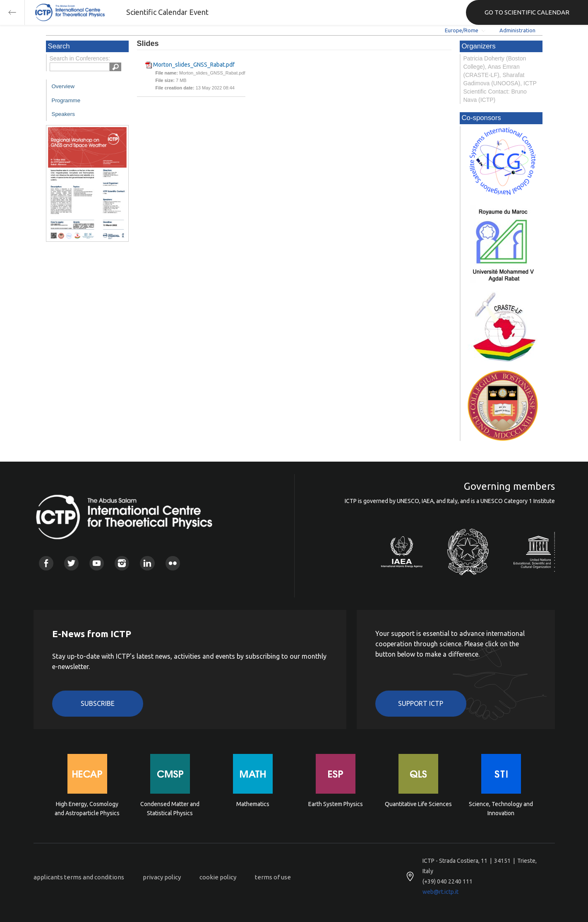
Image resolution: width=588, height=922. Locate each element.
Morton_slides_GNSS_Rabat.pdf (194, 65)
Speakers (63, 114)
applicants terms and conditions (79, 877)
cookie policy (218, 877)
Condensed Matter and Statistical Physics (170, 809)
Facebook (46, 563)
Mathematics (253, 804)
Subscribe (98, 703)
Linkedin (147, 563)
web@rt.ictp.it (440, 892)
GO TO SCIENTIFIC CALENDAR (527, 12)
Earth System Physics (336, 804)
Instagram (122, 563)
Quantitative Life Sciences (418, 804)
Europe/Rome (462, 30)
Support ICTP (421, 703)
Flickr (173, 563)
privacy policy (162, 877)
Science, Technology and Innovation (501, 809)
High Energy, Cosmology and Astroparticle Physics (87, 809)
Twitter (71, 563)
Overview (63, 86)
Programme (66, 100)
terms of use (273, 877)
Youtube (97, 563)
